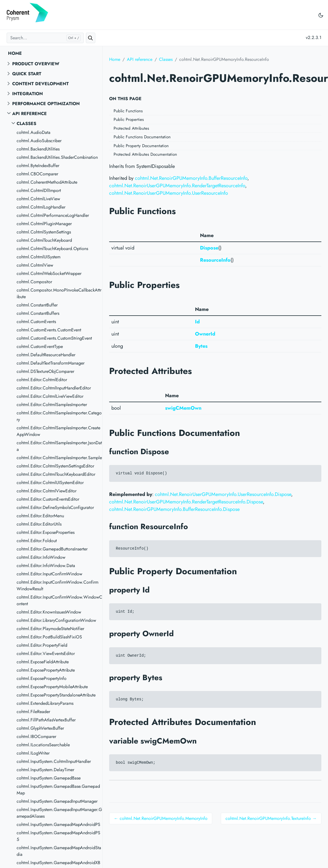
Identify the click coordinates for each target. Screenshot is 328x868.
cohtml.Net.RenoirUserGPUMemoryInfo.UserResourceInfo (169, 193)
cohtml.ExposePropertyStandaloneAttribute (56, 695)
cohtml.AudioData (34, 132)
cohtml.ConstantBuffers (38, 313)
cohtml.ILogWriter (33, 753)
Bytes (201, 346)
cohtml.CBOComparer (37, 174)
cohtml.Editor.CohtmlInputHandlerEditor (54, 388)
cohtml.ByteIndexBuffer (38, 166)
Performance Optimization (46, 104)
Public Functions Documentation (142, 137)
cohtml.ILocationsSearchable (43, 745)
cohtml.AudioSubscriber (39, 141)
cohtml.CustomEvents (36, 322)
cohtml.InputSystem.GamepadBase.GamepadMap (58, 790)
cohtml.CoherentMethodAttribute (47, 182)
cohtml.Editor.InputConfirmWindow (49, 574)
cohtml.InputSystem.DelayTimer (45, 770)
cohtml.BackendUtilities (38, 149)
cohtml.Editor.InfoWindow (41, 557)
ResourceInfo (215, 260)
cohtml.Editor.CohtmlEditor (42, 380)
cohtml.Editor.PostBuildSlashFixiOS (49, 637)
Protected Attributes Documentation (145, 154)
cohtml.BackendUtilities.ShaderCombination (57, 157)
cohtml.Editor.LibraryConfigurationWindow (56, 620)
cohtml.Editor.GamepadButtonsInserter (52, 549)
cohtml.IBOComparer (36, 736)
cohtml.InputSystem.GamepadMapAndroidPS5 (58, 836)
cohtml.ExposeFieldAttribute (43, 662)
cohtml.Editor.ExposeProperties (46, 532)
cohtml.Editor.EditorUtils (39, 524)
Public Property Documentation (141, 146)
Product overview (36, 64)
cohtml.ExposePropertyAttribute (46, 670)
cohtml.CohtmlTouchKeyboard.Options (52, 249)
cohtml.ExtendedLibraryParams (45, 703)
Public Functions (128, 111)
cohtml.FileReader (33, 712)
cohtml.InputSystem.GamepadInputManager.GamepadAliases (59, 813)
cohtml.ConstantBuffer (37, 305)
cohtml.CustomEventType (40, 346)
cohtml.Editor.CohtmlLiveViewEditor (50, 396)
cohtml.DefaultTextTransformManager (51, 363)
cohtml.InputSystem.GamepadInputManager (57, 801)
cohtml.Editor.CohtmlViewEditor (47, 491)
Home (15, 53)
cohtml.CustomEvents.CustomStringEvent (54, 338)
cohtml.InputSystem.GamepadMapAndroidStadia (59, 851)
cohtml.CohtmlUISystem (39, 257)
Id (197, 322)
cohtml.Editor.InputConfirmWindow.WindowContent (59, 600)
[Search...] (45, 38)
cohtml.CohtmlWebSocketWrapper (49, 273)
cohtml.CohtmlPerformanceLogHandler (53, 215)
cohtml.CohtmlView (35, 265)
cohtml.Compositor (34, 282)
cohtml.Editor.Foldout (37, 541)
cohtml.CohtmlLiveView (38, 199)
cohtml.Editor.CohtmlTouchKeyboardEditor (56, 474)
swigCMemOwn (183, 408)
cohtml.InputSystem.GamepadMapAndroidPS (58, 824)
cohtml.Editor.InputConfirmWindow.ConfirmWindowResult (57, 585)
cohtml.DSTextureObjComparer (45, 371)
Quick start (27, 74)
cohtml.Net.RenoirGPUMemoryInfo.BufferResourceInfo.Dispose (174, 509)
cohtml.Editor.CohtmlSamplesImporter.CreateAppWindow (58, 431)
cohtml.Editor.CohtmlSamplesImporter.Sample (59, 458)
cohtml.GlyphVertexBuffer (40, 728)
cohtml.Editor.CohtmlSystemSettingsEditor (55, 466)
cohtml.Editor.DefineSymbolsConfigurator (55, 507)
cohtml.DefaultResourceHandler (46, 355)
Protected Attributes (131, 128)
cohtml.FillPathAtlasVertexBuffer (46, 720)
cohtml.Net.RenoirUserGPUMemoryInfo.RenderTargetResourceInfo (177, 186)
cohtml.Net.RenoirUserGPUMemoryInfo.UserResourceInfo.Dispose (223, 494)
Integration (28, 94)
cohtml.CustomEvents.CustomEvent (49, 330)
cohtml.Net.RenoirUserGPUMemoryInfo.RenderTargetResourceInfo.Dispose (186, 502)
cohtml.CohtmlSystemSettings (44, 232)
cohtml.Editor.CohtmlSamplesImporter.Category (59, 416)
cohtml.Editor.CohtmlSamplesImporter (52, 405)
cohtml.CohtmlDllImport (39, 190)
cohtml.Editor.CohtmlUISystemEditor (50, 483)
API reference (30, 114)
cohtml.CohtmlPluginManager (44, 224)
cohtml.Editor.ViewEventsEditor (46, 653)
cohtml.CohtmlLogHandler (41, 207)
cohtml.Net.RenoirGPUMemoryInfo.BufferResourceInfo (191, 178)
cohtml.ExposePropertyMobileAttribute (52, 687)
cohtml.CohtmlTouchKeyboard (44, 240)
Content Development (40, 84)
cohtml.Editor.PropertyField (42, 645)
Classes (26, 124)
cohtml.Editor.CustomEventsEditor (48, 499)
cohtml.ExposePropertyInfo (42, 678)
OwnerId (205, 334)
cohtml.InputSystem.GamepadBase (49, 778)
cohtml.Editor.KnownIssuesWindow (49, 612)
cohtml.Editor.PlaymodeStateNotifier (50, 629)
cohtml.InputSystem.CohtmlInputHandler (54, 761)
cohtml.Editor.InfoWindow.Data (46, 566)
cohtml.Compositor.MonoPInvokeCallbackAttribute (59, 293)
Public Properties (129, 119)
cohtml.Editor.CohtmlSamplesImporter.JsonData (59, 446)
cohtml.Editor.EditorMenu (40, 516)
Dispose (209, 248)
